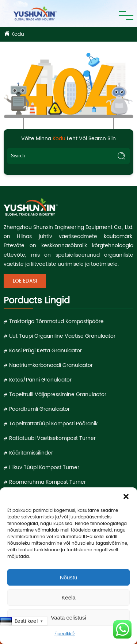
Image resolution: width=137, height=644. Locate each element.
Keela (68, 597)
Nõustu (69, 577)
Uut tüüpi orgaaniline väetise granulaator (62, 336)
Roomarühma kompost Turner (47, 482)
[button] (126, 497)
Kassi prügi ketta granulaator (45, 351)
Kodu (18, 34)
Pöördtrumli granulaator (39, 409)
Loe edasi (25, 281)
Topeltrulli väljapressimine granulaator (58, 394)
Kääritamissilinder (31, 453)
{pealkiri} (65, 634)
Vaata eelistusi (68, 618)
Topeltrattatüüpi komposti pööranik (53, 424)
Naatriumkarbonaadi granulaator (51, 365)
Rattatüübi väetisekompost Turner (52, 438)
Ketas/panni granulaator (40, 380)
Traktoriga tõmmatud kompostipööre (56, 321)
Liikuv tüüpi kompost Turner (44, 467)
